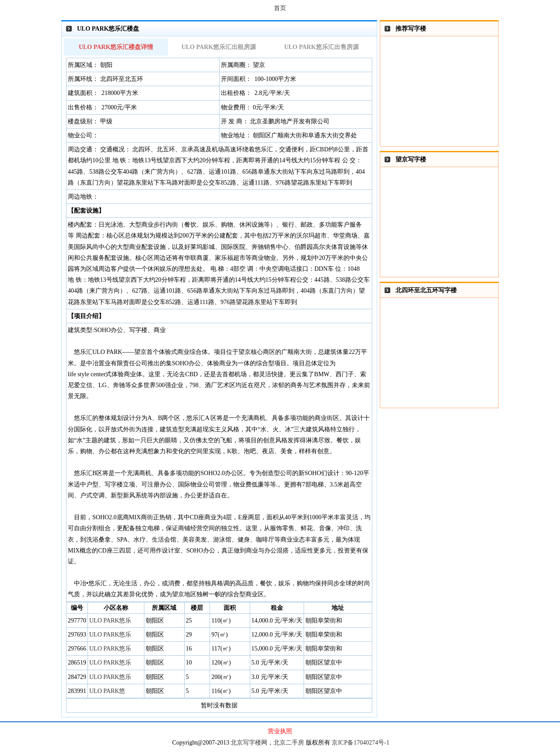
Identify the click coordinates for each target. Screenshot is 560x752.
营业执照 (280, 731)
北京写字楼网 (249, 743)
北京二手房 (289, 743)
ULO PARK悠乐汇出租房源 (219, 47)
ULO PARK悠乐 (110, 621)
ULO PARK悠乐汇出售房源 (321, 47)
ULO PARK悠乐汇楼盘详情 (116, 47)
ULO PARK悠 (107, 691)
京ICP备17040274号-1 (360, 743)
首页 (280, 8)
